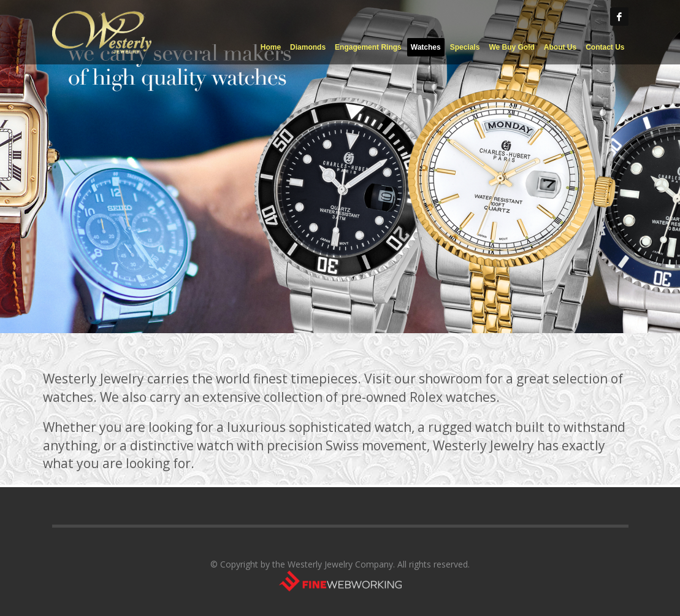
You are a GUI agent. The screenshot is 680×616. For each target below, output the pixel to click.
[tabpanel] (340, 167)
